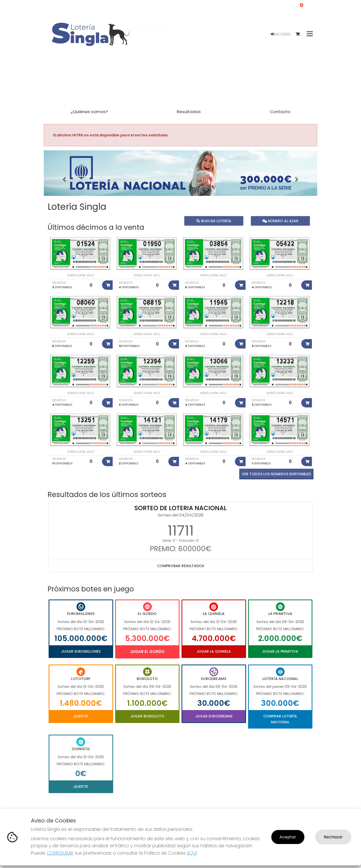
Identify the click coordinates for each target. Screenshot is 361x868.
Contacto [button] (280, 112)
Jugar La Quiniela (214, 651)
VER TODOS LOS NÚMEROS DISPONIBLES (276, 474)
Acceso (281, 34)
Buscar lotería (214, 221)
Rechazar (333, 837)
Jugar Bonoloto (147, 716)
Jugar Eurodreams (214, 716)
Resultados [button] (189, 112)
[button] (64, 179)
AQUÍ (192, 853)
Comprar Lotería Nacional (280, 719)
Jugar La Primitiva (280, 651)
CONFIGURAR (60, 853)
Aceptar (288, 837)
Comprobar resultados (181, 566)
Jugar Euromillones (81, 651)
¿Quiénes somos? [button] (89, 112)
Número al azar (280, 221)
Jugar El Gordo (147, 652)
